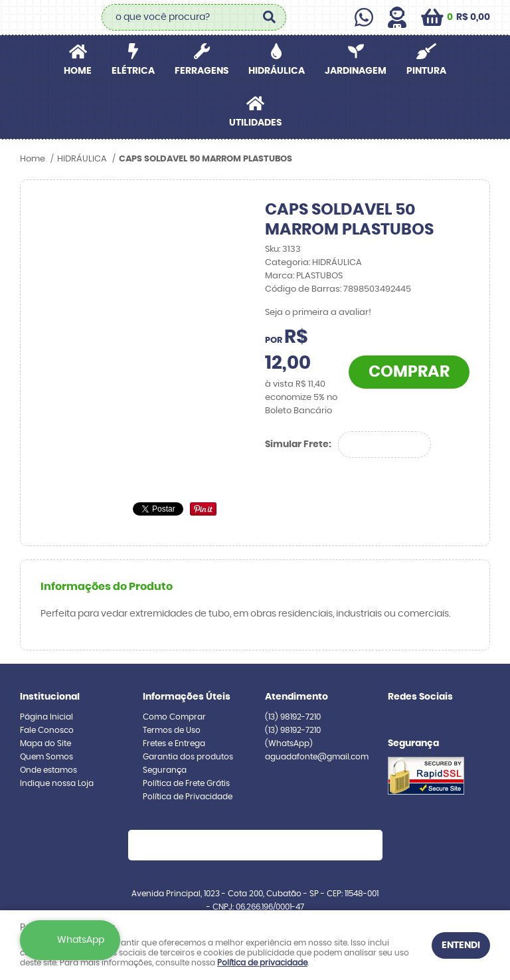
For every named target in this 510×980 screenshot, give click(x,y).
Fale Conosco (47, 730)
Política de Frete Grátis (186, 783)
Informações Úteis (187, 697)
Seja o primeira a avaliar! (318, 313)
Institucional (50, 697)
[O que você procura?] (270, 17)
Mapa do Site (45, 743)
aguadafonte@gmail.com (317, 757)
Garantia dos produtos (188, 757)
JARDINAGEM (356, 71)
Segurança (165, 770)
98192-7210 (293, 717)
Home (78, 71)
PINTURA (426, 71)
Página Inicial (46, 717)
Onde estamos (48, 770)
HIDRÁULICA (277, 71)
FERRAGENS (202, 71)
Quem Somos (46, 757)
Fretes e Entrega (174, 743)
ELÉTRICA (133, 71)
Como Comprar (174, 717)
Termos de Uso (172, 730)
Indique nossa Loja (57, 783)
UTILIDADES (255, 123)
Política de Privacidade (188, 797)
